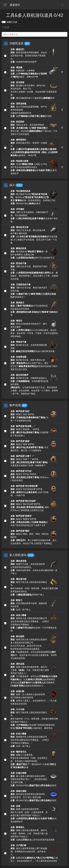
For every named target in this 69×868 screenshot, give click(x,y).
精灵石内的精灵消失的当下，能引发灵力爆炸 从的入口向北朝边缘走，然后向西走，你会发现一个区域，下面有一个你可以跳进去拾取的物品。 (34, 328)
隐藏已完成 (12, 22)
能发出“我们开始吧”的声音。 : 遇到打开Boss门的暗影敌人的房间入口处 (34, 505)
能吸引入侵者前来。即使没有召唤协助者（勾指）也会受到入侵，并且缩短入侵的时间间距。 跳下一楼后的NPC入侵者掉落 (34, 759)
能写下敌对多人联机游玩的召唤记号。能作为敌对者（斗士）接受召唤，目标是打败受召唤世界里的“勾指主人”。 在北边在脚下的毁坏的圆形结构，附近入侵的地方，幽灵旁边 (34, 718)
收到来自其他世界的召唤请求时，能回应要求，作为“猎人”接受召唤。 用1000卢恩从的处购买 (34, 795)
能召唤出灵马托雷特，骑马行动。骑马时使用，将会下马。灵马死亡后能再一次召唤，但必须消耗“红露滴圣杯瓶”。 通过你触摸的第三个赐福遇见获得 (34, 90)
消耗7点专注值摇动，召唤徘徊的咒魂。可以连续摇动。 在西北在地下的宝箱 (34, 215)
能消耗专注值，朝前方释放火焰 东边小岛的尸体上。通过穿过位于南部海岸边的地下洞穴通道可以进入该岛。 (34, 363)
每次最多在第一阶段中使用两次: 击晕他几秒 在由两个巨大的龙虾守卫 (34, 253)
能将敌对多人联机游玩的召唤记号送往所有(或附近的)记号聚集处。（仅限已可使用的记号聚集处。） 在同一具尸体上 (34, 740)
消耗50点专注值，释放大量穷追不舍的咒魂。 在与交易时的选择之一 (34, 291)
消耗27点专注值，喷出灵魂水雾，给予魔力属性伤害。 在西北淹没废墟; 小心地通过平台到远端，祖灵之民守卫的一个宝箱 (34, 235)
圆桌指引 (15, 5)
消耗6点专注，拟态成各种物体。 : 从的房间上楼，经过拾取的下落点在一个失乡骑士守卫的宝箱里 (34, 128)
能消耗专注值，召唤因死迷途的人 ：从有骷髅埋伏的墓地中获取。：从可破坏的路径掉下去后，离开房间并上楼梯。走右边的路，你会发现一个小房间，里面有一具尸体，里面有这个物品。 (34, 384)
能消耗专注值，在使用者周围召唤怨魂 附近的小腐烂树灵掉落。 (34, 346)
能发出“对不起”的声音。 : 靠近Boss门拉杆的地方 (34, 475)
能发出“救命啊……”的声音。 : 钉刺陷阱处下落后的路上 (34, 431)
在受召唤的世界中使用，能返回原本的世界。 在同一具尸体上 (34, 605)
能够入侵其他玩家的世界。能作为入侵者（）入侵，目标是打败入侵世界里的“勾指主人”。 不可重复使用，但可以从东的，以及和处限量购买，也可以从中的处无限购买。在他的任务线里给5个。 (34, 675)
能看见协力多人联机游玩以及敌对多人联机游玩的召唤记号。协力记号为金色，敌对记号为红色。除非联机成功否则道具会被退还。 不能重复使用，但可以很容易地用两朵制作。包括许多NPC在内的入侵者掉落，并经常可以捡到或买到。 (34, 647)
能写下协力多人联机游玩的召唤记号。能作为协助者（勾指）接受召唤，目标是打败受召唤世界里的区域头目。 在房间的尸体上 (34, 587)
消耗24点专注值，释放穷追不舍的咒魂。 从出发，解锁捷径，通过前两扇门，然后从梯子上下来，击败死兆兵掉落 (34, 271)
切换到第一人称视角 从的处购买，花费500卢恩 (34, 72)
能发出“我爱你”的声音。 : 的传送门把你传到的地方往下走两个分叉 (34, 520)
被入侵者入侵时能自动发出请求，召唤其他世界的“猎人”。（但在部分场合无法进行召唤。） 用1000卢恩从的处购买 (34, 779)
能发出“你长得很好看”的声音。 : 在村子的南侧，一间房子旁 (34, 490)
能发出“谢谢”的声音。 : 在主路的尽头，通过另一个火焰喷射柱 (34, 446)
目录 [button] (5, 27)
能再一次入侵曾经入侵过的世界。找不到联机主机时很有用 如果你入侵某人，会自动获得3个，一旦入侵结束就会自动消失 (34, 697)
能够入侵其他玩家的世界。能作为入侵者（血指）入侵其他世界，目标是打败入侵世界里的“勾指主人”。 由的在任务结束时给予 (34, 814)
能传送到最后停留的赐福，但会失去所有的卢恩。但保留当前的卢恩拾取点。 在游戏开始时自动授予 (34, 55)
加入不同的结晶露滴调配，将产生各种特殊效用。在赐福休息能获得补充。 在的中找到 (34, 110)
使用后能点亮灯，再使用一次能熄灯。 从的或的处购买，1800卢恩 (34, 147)
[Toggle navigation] (5, 5)
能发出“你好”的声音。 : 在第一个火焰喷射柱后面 (34, 416)
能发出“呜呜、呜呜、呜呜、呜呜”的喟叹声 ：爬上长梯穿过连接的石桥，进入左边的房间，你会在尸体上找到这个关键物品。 (34, 537)
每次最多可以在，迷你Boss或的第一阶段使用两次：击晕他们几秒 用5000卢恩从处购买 (34, 197)
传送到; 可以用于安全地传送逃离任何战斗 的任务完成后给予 (34, 167)
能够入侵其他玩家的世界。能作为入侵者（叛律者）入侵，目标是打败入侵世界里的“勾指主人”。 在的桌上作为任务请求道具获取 (34, 833)
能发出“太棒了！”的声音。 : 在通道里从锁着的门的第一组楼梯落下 (34, 461)
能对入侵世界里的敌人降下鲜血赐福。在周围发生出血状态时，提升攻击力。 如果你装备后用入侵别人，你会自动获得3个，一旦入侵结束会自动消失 (34, 853)
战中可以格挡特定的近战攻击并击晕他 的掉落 (34, 309)
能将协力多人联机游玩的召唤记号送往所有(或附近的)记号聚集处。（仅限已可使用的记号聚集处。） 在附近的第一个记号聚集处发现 (34, 623)
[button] (6, 44)
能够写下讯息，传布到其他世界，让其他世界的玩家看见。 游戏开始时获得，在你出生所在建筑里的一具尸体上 (34, 567)
